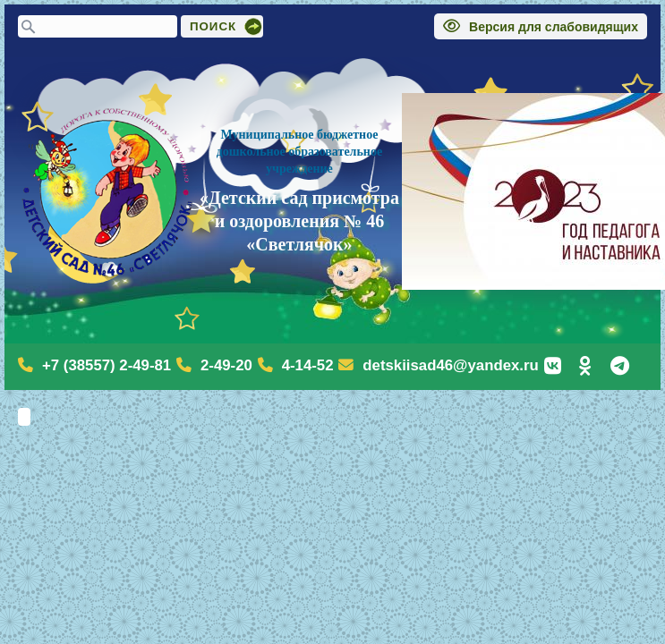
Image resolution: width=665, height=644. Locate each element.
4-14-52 (308, 365)
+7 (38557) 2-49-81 (107, 365)
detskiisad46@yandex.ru (450, 365)
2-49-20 (226, 365)
